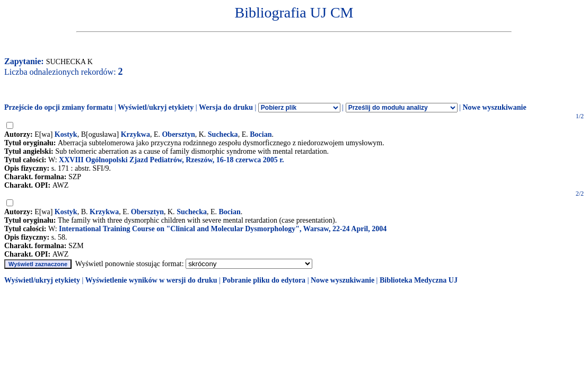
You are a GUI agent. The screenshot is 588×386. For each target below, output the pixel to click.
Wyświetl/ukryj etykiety (156, 107)
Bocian (261, 134)
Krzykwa (135, 134)
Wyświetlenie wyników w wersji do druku (151, 280)
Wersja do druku (226, 107)
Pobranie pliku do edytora (264, 280)
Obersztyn (178, 134)
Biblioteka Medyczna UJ (419, 280)
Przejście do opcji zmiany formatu (59, 107)
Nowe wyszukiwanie (494, 107)
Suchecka (223, 134)
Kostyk (66, 134)
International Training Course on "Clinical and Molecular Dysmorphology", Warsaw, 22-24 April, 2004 (223, 229)
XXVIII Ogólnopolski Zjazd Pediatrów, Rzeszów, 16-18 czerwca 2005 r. (172, 160)
